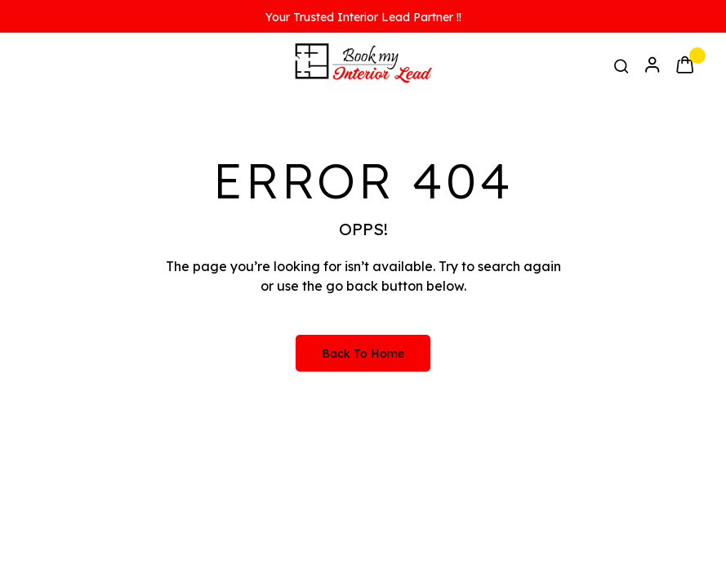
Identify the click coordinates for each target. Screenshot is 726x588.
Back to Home (363, 354)
